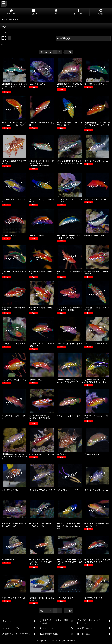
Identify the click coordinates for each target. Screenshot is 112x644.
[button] (4, 4)
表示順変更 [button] (64, 38)
